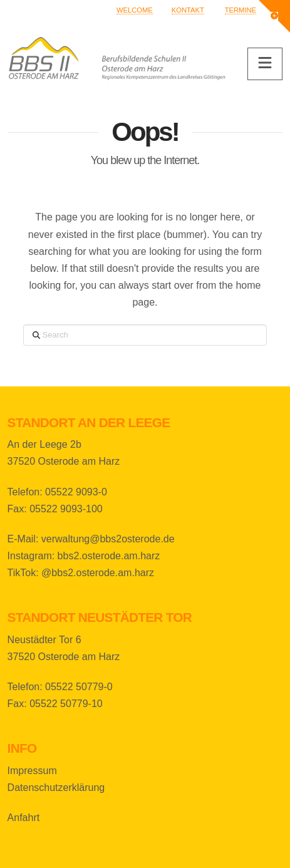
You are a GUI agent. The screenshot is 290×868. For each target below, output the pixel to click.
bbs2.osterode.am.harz (109, 556)
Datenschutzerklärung (56, 788)
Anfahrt (24, 818)
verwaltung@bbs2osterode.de (108, 539)
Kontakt (188, 10)
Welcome (135, 10)
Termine (241, 10)
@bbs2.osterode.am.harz (98, 573)
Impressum (32, 771)
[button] (265, 64)
